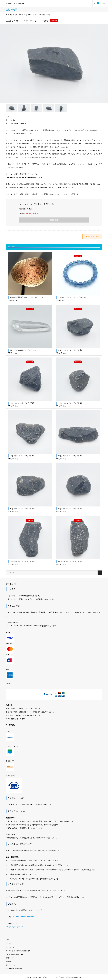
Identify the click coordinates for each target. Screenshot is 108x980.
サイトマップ (10, 947)
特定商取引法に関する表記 (14, 969)
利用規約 (9, 961)
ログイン (9, 944)
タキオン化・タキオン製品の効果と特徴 (18, 951)
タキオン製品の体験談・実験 (15, 954)
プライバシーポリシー (13, 965)
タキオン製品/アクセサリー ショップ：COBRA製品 (15, 3)
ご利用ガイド (10, 958)
